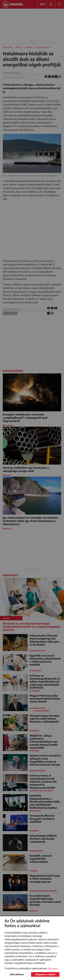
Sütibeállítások (17, 974)
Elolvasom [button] (53, 968)
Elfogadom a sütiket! (45, 974)
